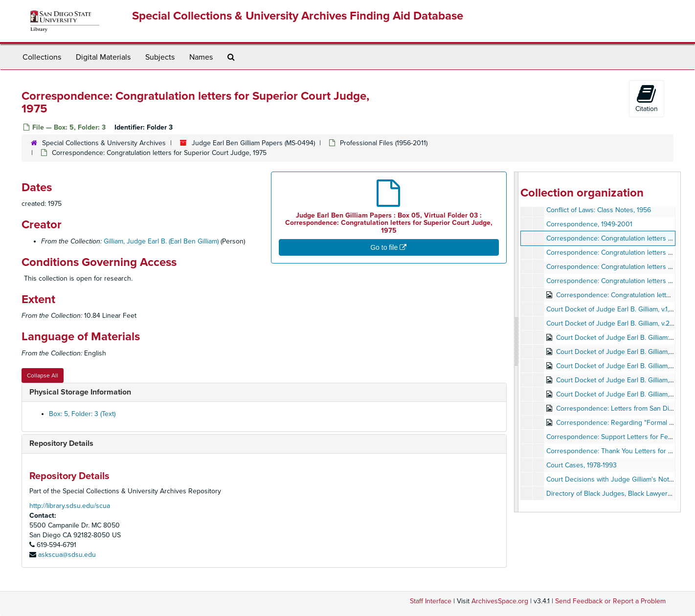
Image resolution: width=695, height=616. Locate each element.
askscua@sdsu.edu (67, 555)
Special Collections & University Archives (104, 143)
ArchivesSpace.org (500, 601)
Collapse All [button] (43, 375)
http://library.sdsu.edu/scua (70, 506)
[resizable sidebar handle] (516, 342)
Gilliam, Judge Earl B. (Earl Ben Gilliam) (161, 241)
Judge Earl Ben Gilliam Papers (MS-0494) (253, 143)
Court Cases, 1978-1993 (582, 465)
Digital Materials (103, 57)
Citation (647, 98)
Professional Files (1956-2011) (384, 143)
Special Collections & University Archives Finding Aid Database (298, 16)
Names (201, 57)
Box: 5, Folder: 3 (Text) (82, 414)
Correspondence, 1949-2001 (589, 224)
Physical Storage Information (80, 392)
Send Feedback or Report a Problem (610, 601)
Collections (42, 57)
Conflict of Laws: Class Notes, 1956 (599, 210)
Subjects (160, 57)
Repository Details (61, 443)
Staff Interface (431, 601)
